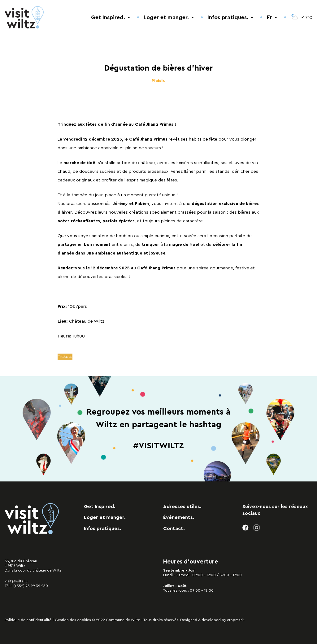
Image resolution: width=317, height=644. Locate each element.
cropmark (235, 620)
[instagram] (257, 528)
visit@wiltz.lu (16, 581)
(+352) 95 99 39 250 (31, 586)
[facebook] (246, 528)
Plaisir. (158, 81)
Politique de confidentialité (28, 620)
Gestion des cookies (73, 620)
